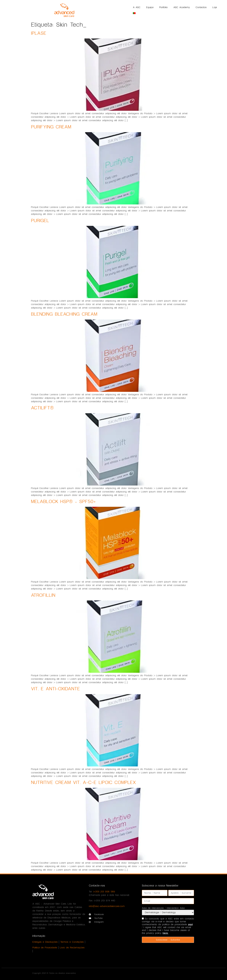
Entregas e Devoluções (45, 942)
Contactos (201, 7)
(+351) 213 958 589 (104, 892)
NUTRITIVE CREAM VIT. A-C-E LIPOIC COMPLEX (83, 783)
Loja (215, 7)
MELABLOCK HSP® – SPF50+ (63, 502)
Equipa (150, 7)
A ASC (137, 7)
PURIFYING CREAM (51, 127)
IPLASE (39, 33)
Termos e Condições (72, 942)
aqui (190, 924)
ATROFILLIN (43, 595)
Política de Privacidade (45, 948)
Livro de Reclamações (72, 948)
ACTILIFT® (42, 408)
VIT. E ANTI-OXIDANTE (55, 689)
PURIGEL (40, 221)
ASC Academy (182, 7)
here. (165, 933)
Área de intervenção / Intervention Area (163, 908)
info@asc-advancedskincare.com (107, 906)
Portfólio (163, 7)
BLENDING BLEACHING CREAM (64, 314)
